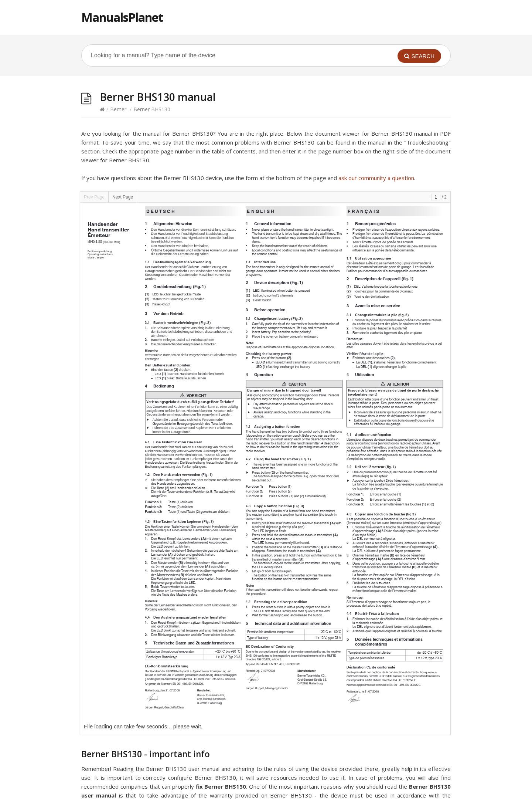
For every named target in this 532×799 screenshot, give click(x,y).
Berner (118, 109)
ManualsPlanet (122, 17)
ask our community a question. (377, 178)
